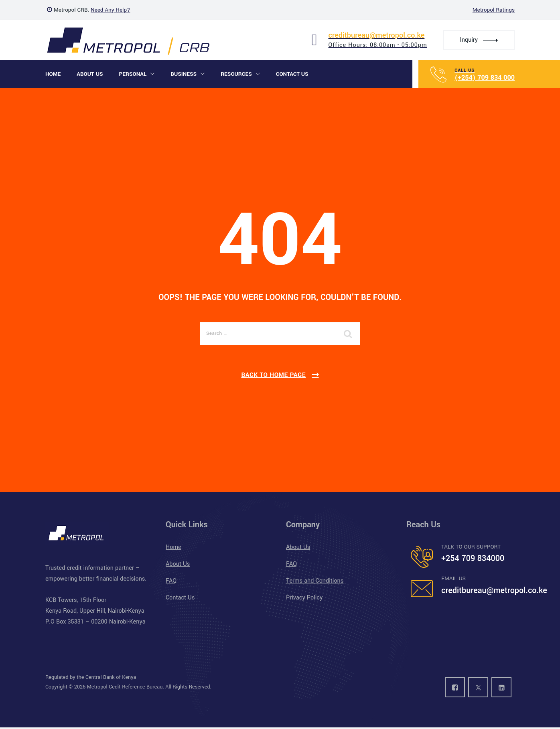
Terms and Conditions (315, 581)
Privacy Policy (304, 598)
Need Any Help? (111, 10)
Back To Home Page (273, 375)
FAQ (171, 581)
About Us (90, 74)
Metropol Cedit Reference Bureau (125, 687)
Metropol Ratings (494, 10)
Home (53, 74)
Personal (133, 74)
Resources (236, 74)
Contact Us (292, 74)
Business (184, 74)
